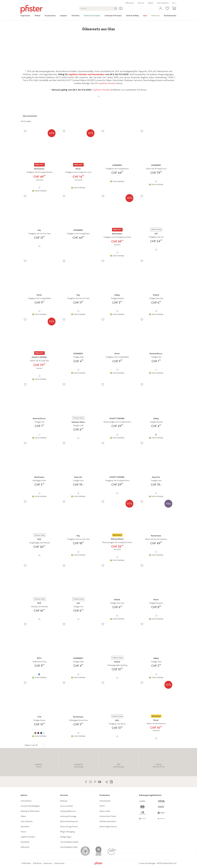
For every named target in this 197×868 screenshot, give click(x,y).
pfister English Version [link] (108, 827)
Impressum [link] (48, 863)
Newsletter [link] (25, 842)
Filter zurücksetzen (30, 116)
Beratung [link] (64, 801)
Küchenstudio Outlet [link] (108, 816)
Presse (23, 832)
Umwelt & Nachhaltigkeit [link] (30, 806)
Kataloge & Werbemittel (30, 811)
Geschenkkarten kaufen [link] (69, 842)
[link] (27, 16)
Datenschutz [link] (59, 863)
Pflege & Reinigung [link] (67, 832)
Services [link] (141, 3)
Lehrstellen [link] (25, 827)
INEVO (102, 806)
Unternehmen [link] (26, 801)
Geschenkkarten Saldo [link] (69, 847)
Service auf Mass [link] (67, 806)
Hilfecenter (130, 3)
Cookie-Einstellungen (147, 863)
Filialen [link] (150, 3)
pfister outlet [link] (105, 811)
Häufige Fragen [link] (66, 837)
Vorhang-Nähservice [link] (68, 811)
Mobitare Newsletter (108, 821)
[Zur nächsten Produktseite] (43, 745)
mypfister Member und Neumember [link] (86, 74)
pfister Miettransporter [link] (69, 821)
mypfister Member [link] (107, 83)
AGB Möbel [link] (26, 863)
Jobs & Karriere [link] (163, 3)
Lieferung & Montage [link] (68, 816)
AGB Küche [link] (37, 863)
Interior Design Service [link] (69, 827)
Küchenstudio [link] (105, 801)
